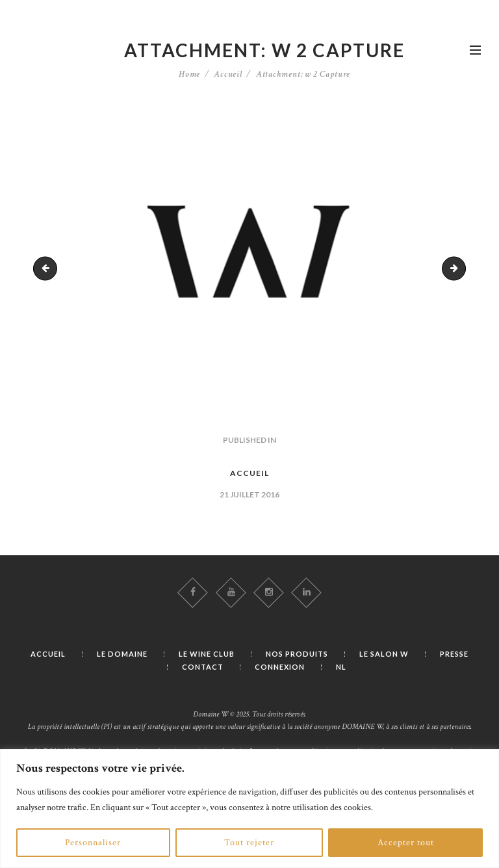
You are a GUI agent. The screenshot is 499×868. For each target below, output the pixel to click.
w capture (48, 269)
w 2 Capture (461, 269)
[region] (249, 809)
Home (190, 74)
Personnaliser (93, 843)
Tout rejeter (249, 843)
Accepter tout (406, 843)
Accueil (228, 74)
